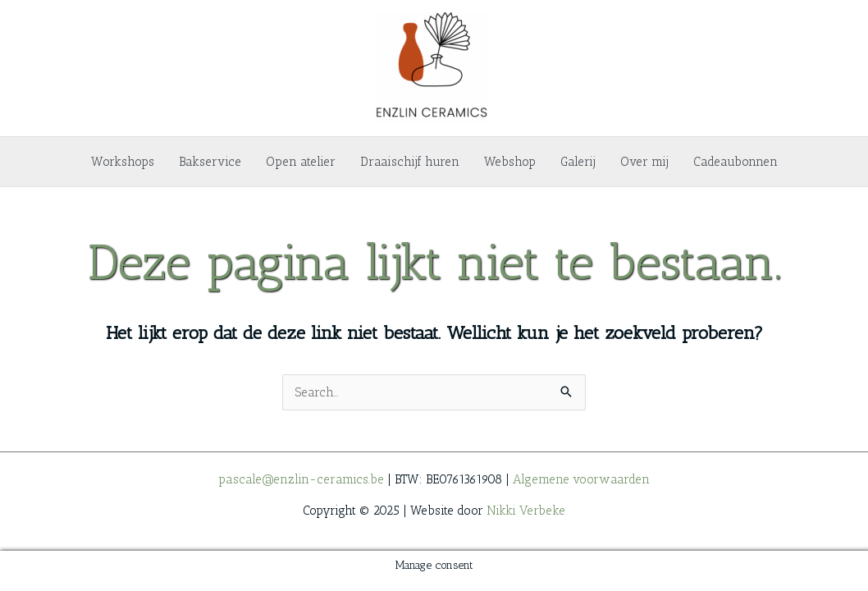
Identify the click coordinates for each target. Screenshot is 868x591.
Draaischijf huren (410, 162)
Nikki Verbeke (526, 511)
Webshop (510, 162)
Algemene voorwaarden (581, 479)
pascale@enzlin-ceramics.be (301, 479)
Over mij (644, 162)
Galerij (578, 162)
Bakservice (210, 162)
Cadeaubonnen (736, 162)
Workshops (123, 162)
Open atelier (301, 162)
